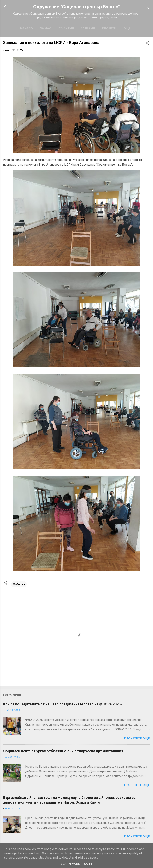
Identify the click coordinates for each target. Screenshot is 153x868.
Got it (89, 864)
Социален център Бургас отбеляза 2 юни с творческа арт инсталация (63, 751)
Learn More (70, 864)
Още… (128, 28)
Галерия (88, 28)
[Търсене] (147, 8)
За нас (46, 28)
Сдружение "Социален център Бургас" (76, 7)
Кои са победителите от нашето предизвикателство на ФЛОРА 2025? (63, 704)
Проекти (109, 28)
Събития (66, 28)
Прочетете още (137, 738)
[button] (147, 44)
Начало (26, 28)
